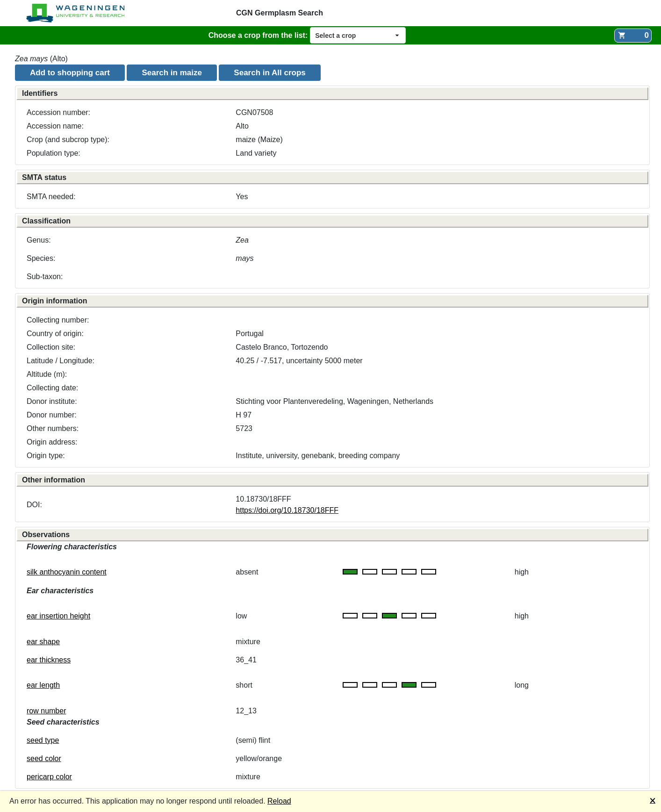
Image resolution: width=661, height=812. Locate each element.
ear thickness (49, 660)
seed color (44, 758)
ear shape (43, 642)
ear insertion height (58, 616)
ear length (43, 685)
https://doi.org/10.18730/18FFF (287, 510)
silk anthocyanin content (67, 572)
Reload (279, 801)
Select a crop (335, 36)
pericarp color (49, 777)
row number (46, 711)
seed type (43, 740)
